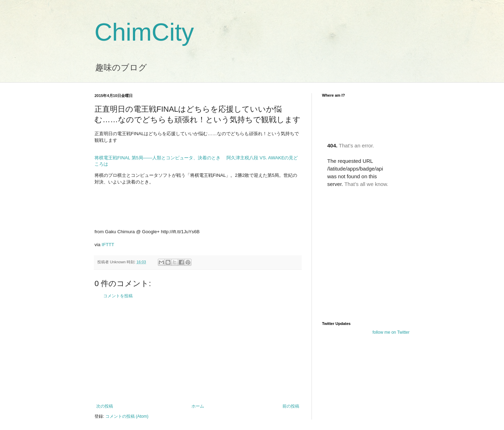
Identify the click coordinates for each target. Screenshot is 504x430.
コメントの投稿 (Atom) (127, 416)
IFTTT (108, 245)
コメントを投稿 (118, 296)
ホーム (198, 406)
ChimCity (144, 32)
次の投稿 (105, 406)
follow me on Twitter (391, 332)
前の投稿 (291, 406)
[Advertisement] (198, 351)
